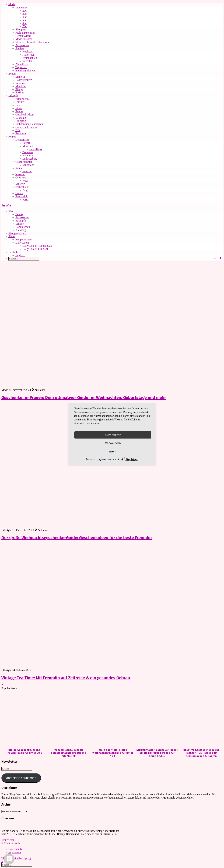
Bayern (26, 143)
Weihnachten (30, 58)
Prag (25, 190)
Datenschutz (15, 849)
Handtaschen (23, 227)
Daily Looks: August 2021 (37, 246)
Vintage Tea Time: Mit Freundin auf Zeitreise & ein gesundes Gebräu (66, 678)
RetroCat (6, 205)
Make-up (20, 77)
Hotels (19, 193)
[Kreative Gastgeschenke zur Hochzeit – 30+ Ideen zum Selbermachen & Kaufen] (200, 719)
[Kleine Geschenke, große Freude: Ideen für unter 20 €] (24, 719)
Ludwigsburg (30, 159)
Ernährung (21, 133)
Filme (19, 108)
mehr (113, 451)
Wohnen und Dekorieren (29, 124)
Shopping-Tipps (17, 233)
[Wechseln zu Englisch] (119, 255)
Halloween (28, 55)
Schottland (28, 165)
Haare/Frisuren (24, 80)
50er (25, 20)
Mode (12, 4)
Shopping (21, 29)
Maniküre (21, 86)
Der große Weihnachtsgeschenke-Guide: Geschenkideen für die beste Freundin (77, 538)
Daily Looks (22, 243)
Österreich (21, 178)
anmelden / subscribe (21, 778)
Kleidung (21, 230)
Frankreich (21, 196)
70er (25, 26)
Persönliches (22, 99)
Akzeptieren (113, 435)
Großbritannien (24, 162)
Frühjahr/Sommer (25, 33)
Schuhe (20, 224)
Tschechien (22, 187)
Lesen (19, 105)
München (28, 146)
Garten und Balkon (26, 127)
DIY (18, 130)
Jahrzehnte (21, 7)
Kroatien (20, 174)
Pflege (19, 89)
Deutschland (22, 140)
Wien (25, 181)
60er (25, 23)
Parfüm (20, 92)
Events (19, 111)
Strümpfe (21, 221)
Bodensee (28, 152)
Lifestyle (13, 96)
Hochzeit (27, 52)
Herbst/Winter (23, 36)
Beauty (12, 74)
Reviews (20, 83)
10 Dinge (21, 118)
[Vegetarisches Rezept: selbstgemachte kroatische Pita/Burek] (68, 719)
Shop (11, 211)
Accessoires (22, 45)
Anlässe (20, 48)
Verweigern (113, 443)
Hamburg (28, 155)
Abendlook (22, 64)
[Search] (220, 258)
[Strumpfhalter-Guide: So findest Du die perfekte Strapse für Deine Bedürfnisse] (156, 719)
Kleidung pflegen (25, 70)
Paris (25, 200)
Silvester (27, 61)
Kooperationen (24, 239)
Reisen (12, 137)
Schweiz (20, 184)
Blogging (21, 121)
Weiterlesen (8, 840)
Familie (20, 102)
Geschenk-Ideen (24, 115)
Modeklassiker (24, 39)
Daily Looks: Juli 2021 (35, 249)
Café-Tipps (36, 149)
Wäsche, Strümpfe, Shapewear (33, 42)
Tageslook (21, 67)
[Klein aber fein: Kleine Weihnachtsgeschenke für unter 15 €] (112, 719)
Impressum (15, 852)
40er (25, 17)
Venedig (27, 171)
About (12, 236)
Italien (19, 168)
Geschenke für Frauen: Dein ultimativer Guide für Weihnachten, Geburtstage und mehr (84, 398)
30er (25, 14)
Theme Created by (16, 858)
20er (25, 11)
